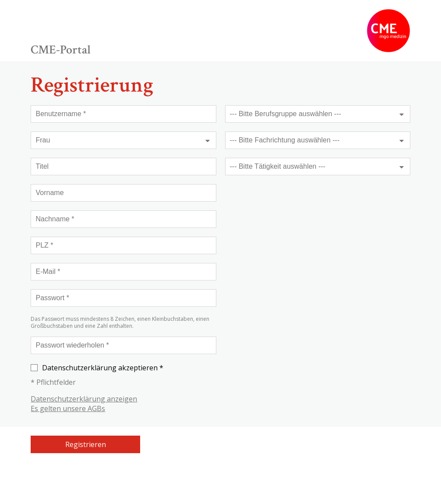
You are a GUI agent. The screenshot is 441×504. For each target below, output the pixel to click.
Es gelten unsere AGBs (68, 408)
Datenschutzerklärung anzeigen (84, 399)
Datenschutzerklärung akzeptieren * (97, 368)
